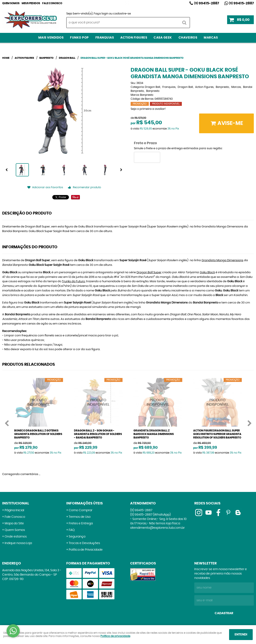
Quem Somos (11, 3)
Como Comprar (81, 510)
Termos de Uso (80, 517)
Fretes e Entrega (81, 523)
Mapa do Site (14, 523)
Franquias (105, 38)
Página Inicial (14, 510)
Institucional (16, 503)
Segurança (77, 537)
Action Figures (134, 38)
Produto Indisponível (39, 402)
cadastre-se (122, 14)
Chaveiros (188, 38)
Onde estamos (16, 537)
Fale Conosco (52, 3)
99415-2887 (207, 3)
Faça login (101, 14)
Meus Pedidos (31, 3)
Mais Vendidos (51, 38)
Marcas (211, 38)
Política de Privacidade (86, 550)
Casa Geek (163, 38)
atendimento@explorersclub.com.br (157, 528)
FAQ (72, 530)
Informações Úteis (85, 503)
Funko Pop (79, 38)
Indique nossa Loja (18, 543)
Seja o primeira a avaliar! (148, 109)
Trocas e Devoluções (84, 543)
